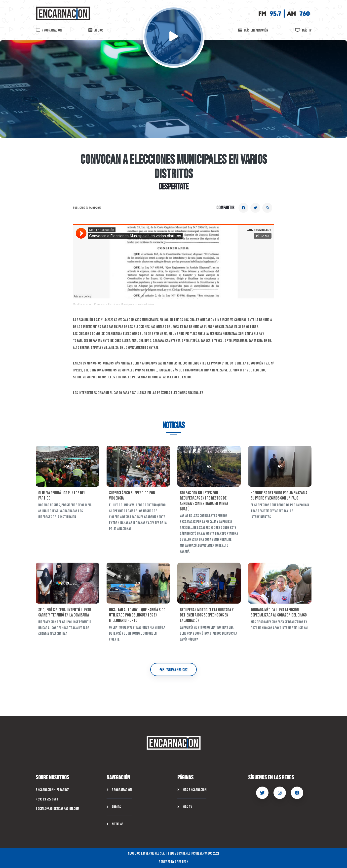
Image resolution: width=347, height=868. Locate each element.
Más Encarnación (192, 790)
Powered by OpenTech (173, 862)
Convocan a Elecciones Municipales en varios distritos (124, 304)
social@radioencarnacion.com (58, 809)
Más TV (185, 807)
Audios (114, 807)
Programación (119, 790)
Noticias (115, 824)
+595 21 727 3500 (47, 799)
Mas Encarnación (83, 304)
